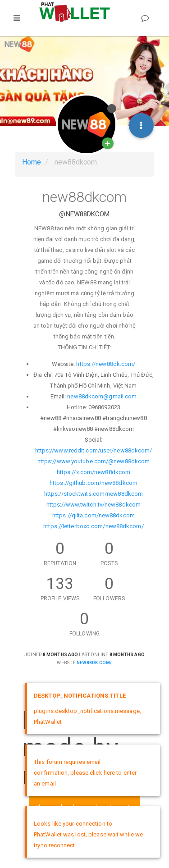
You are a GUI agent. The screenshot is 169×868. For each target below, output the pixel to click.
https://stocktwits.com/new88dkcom (94, 494)
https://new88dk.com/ (106, 364)
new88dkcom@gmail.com (102, 396)
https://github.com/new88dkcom (94, 483)
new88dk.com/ (94, 663)
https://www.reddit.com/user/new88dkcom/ (94, 450)
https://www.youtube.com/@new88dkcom (94, 461)
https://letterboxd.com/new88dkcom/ (93, 526)
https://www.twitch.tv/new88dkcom (94, 505)
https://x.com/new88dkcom (94, 472)
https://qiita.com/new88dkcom (94, 515)
